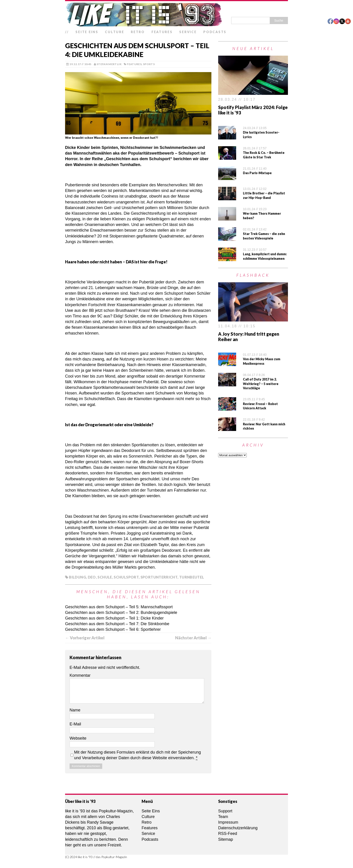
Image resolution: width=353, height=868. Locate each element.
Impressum (228, 822)
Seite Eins (87, 32)
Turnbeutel (192, 577)
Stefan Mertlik (109, 64)
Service (188, 32)
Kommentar (80, 675)
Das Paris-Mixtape (257, 173)
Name (75, 710)
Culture (114, 32)
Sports (149, 64)
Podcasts (215, 32)
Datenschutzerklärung (238, 828)
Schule (105, 577)
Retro (138, 32)
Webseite (78, 738)
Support (225, 811)
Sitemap (226, 839)
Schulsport (126, 577)
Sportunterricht (159, 577)
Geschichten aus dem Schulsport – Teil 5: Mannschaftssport (119, 607)
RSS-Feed (228, 834)
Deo (92, 577)
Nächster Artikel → (193, 638)
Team (223, 817)
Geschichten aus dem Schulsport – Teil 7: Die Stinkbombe (117, 624)
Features (162, 32)
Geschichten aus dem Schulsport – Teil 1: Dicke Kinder (114, 618)
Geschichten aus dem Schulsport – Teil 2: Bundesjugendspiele (121, 613)
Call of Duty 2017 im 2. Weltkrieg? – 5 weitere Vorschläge (261, 384)
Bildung (77, 577)
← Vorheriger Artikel (85, 638)
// (67, 32)
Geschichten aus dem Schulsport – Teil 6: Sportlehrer (113, 629)
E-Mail (75, 724)
